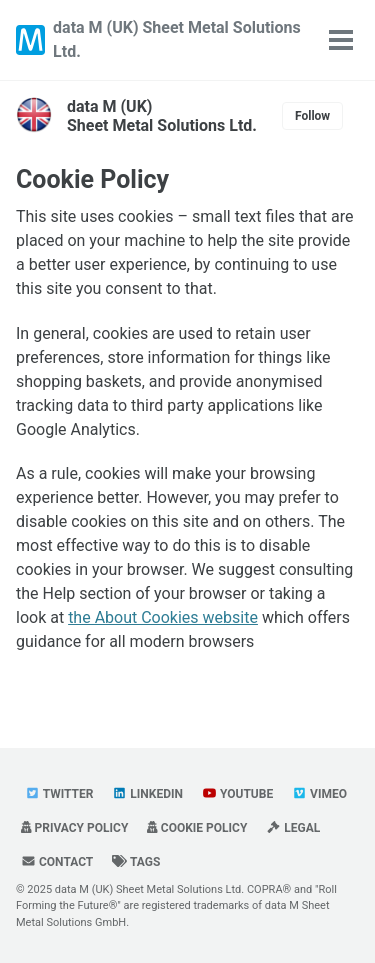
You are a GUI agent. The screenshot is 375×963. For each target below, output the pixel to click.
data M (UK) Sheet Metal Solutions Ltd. (177, 39)
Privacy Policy (74, 828)
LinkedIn (147, 794)
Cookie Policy (92, 179)
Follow (312, 116)
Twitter (59, 794)
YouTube (237, 794)
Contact (57, 862)
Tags (136, 862)
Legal (293, 828)
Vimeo (319, 794)
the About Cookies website (163, 617)
